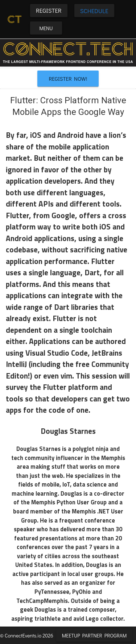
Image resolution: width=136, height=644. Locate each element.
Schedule (94, 11)
